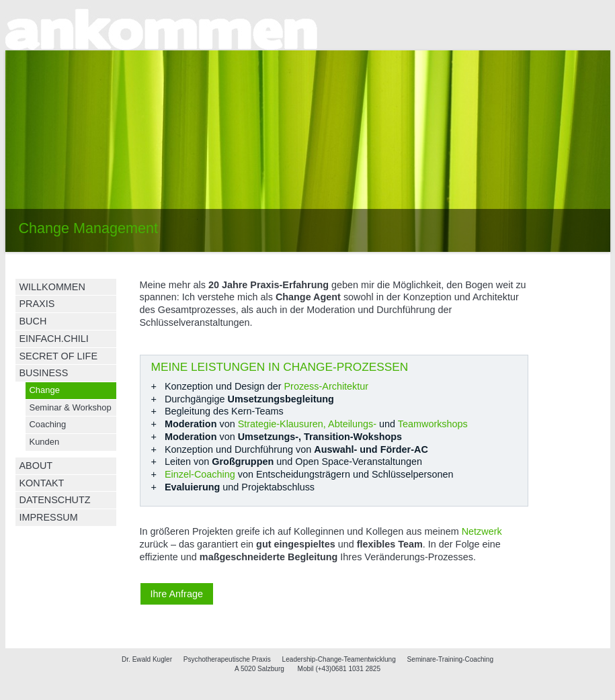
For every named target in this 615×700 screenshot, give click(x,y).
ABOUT (36, 466)
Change (45, 390)
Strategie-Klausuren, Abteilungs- (307, 424)
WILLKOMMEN (52, 287)
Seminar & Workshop (71, 407)
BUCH (33, 321)
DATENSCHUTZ (55, 500)
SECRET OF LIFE (58, 356)
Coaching (48, 424)
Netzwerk (482, 531)
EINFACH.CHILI (54, 339)
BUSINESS (44, 373)
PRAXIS (37, 304)
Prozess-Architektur (327, 386)
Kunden (45, 442)
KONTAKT (42, 483)
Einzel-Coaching (200, 474)
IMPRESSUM (49, 517)
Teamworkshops (433, 424)
